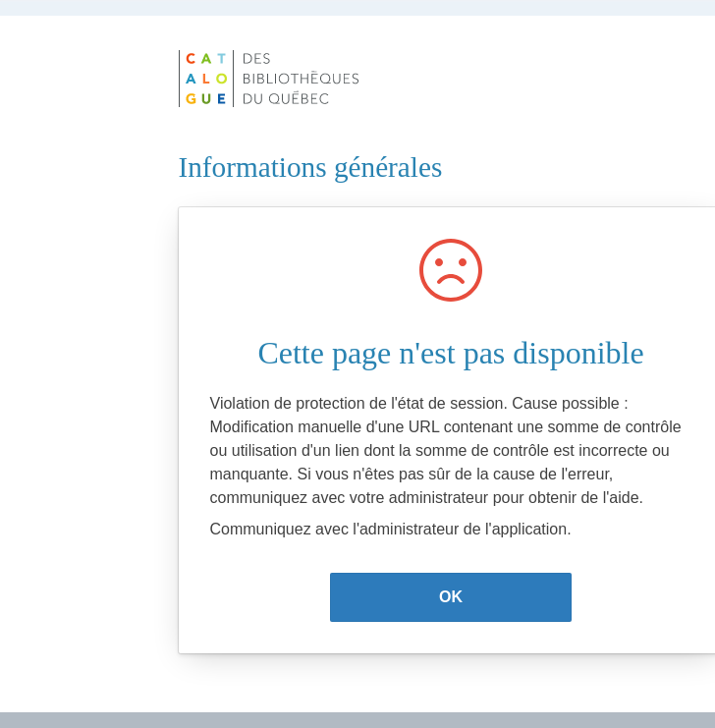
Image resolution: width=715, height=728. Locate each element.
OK (451, 597)
